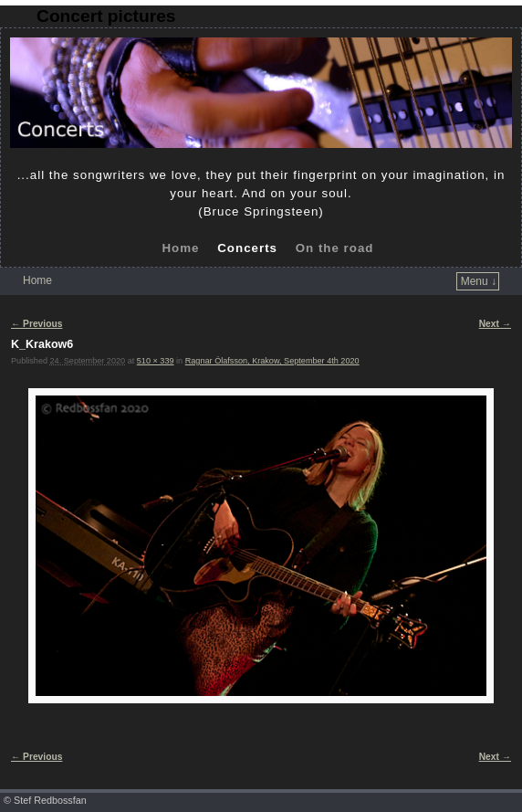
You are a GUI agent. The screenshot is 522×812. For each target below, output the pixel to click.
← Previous (37, 324)
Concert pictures (106, 16)
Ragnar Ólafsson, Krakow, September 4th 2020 (272, 361)
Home (180, 248)
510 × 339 (156, 361)
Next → (495, 324)
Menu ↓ (479, 281)
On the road (335, 248)
